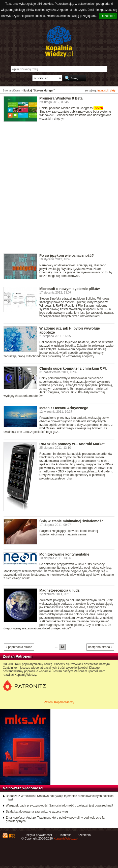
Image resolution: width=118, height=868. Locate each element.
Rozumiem (108, 16)
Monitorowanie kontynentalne (64, 554)
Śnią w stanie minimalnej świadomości (72, 521)
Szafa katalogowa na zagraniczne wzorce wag (37, 812)
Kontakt (66, 835)
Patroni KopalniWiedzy (59, 702)
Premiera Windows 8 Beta (61, 98)
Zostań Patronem (18, 656)
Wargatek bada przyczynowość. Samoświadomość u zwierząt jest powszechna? (60, 806)
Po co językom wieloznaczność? (67, 255)
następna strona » (100, 647)
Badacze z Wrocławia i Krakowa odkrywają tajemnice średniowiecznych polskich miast (60, 798)
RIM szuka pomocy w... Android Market (72, 444)
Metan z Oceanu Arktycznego (64, 408)
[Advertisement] (59, 188)
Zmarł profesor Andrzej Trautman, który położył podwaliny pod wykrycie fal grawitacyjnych (55, 819)
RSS (12, 836)
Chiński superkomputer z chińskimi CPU (73, 368)
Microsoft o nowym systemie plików (69, 289)
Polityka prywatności (38, 835)
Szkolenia (84, 835)
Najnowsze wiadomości (23, 788)
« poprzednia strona (19, 647)
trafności (102, 90)
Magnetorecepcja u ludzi (60, 590)
